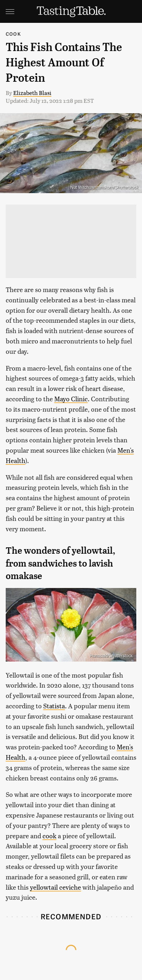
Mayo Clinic (71, 399)
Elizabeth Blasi (32, 93)
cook (49, 836)
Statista (54, 706)
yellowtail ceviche (55, 887)
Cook (13, 34)
